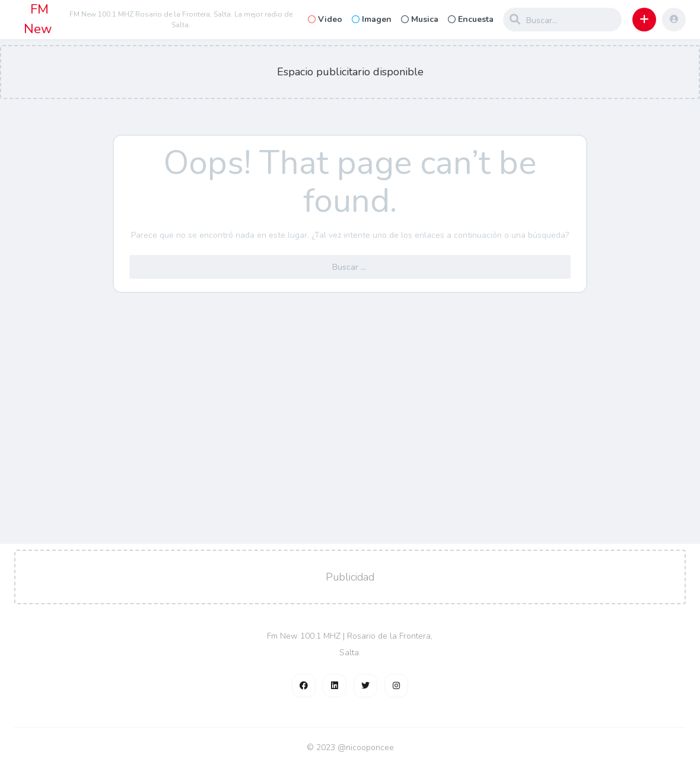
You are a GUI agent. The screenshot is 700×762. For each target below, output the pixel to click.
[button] (644, 20)
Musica (420, 19)
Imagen (372, 19)
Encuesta (471, 19)
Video (325, 19)
